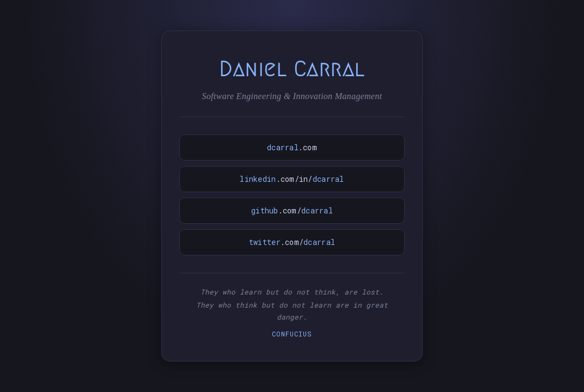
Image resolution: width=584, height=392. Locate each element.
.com (292, 147)
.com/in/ (292, 179)
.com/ (292, 210)
